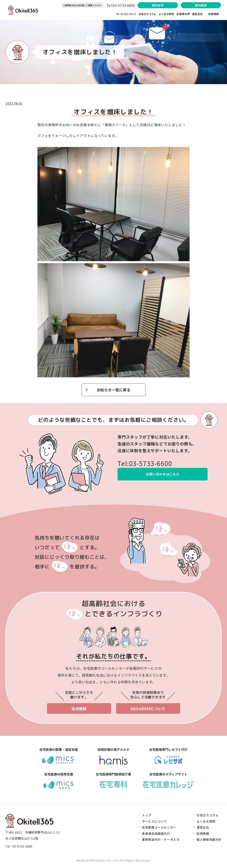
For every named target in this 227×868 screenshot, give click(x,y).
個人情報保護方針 (209, 840)
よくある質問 (166, 14)
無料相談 (199, 5)
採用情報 (214, 14)
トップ (147, 816)
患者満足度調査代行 (156, 834)
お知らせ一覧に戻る (113, 390)
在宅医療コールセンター (159, 828)
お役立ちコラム (147, 14)
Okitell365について (148, 709)
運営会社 (200, 14)
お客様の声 (183, 14)
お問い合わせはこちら (163, 475)
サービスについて (124, 14)
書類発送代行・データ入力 (161, 840)
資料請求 (153, 5)
